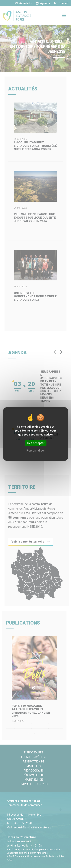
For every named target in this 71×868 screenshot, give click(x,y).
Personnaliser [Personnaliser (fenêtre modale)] (36, 450)
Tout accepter (35, 443)
